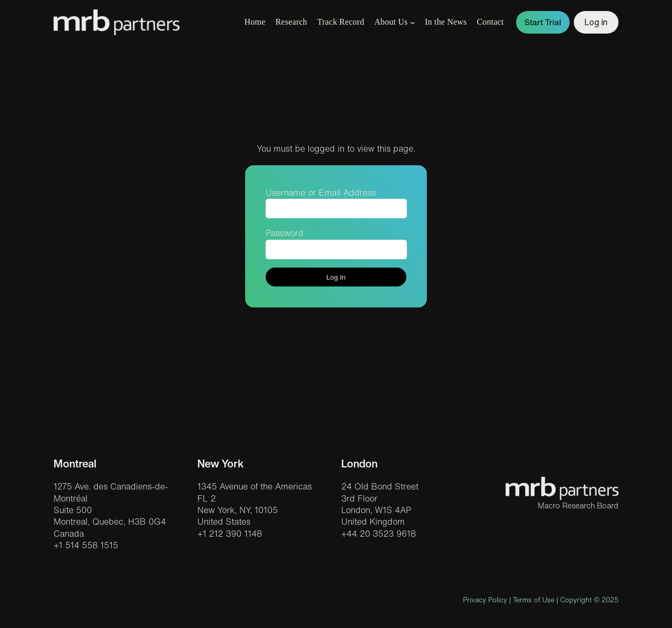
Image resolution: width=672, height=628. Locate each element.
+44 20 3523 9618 (379, 534)
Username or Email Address (321, 193)
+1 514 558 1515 (86, 545)
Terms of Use (534, 600)
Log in (596, 22)
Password (285, 233)
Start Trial (543, 22)
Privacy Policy (485, 600)
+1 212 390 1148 (230, 534)
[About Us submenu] (413, 23)
